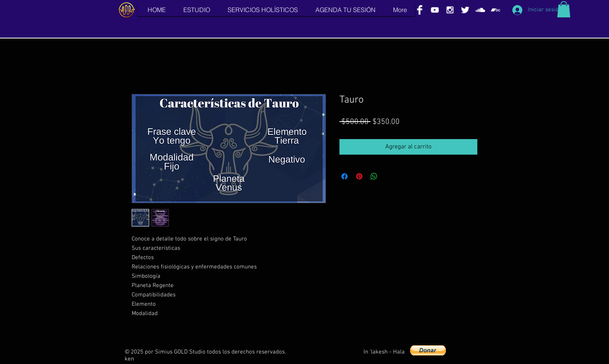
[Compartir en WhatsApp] (374, 176)
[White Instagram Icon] (450, 10)
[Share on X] (389, 176)
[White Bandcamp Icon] (495, 10)
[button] (564, 9)
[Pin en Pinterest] (359, 176)
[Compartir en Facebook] (345, 176)
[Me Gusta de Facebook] (469, 352)
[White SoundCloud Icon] (480, 10)
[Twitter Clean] (465, 10)
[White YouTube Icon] (435, 10)
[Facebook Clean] (420, 10)
